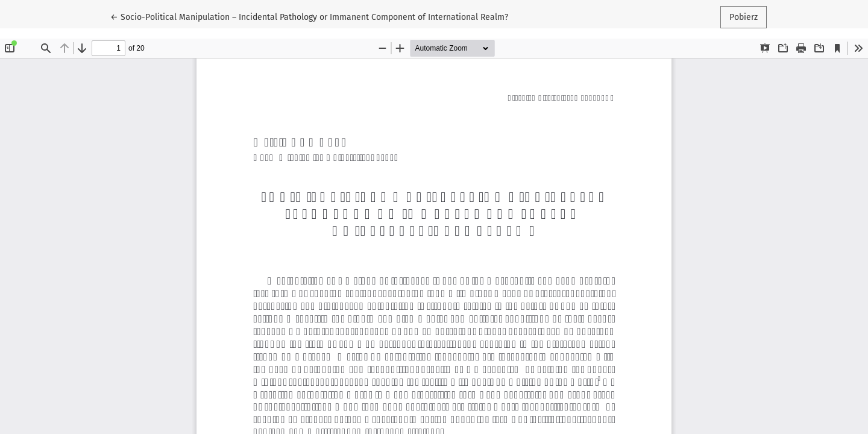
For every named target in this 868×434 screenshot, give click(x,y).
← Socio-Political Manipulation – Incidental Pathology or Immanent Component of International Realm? (309, 16)
